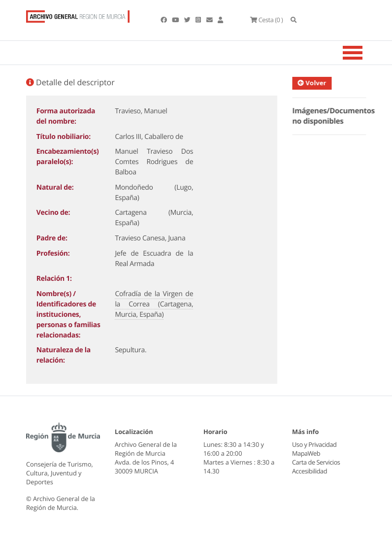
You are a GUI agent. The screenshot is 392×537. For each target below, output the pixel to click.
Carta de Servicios (316, 462)
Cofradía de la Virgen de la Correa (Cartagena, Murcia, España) (154, 304)
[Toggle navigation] (365, 53)
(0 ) (266, 20)
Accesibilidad (310, 471)
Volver (314, 83)
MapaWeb (306, 453)
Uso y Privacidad (314, 444)
